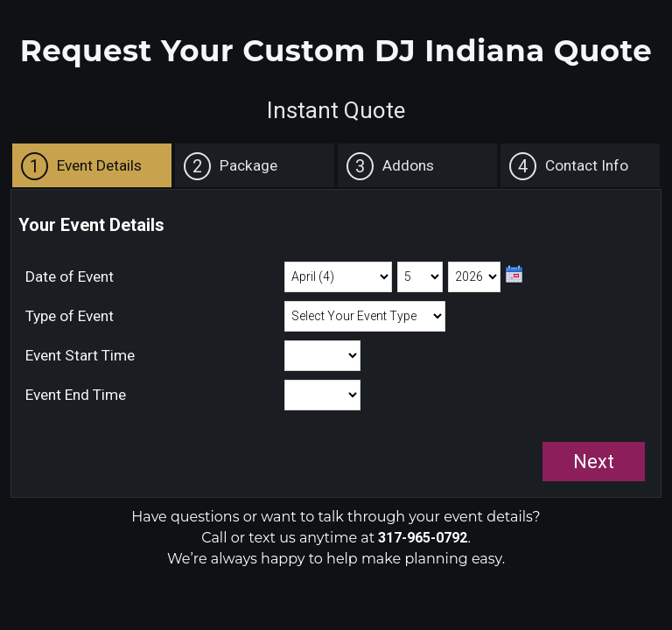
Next (594, 462)
